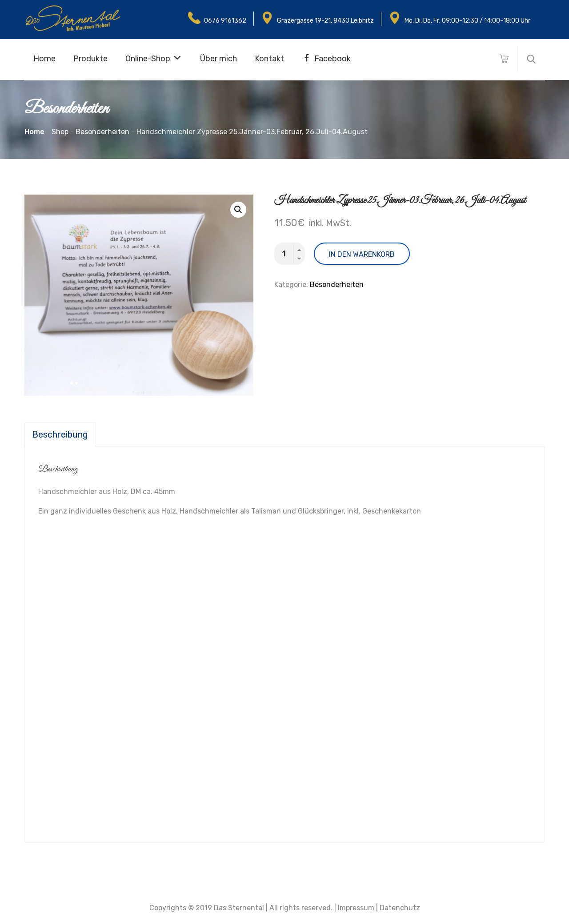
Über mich (218, 59)
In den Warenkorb (362, 254)
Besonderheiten (337, 285)
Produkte (90, 59)
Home (44, 59)
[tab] (60, 434)
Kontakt (269, 59)
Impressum (356, 908)
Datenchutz (400, 908)
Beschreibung (60, 434)
